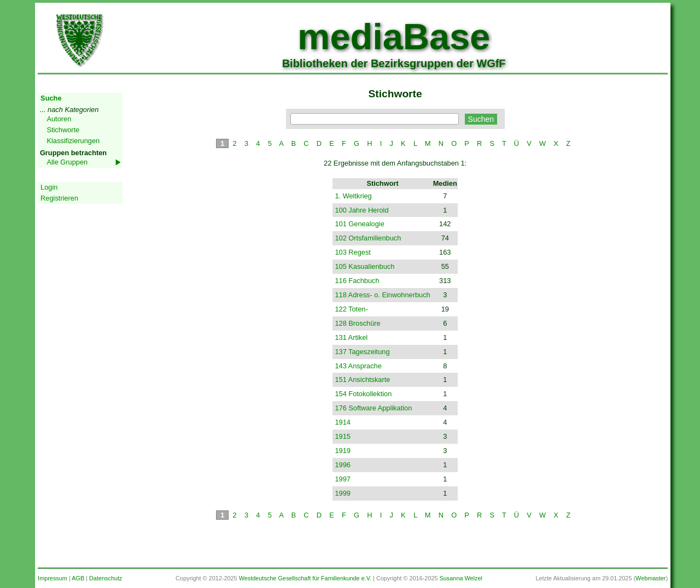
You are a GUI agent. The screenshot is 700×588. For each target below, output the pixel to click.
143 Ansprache (358, 366)
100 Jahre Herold (361, 210)
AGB (78, 578)
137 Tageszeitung (362, 352)
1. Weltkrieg (353, 196)
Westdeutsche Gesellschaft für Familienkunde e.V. (305, 578)
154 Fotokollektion (363, 394)
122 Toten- (351, 309)
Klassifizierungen (73, 141)
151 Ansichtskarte (362, 380)
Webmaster (651, 578)
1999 (342, 493)
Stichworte (63, 130)
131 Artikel (351, 337)
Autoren (59, 119)
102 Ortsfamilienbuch (368, 238)
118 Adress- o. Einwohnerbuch (382, 295)
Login (49, 187)
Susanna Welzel (461, 578)
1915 (342, 436)
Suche (51, 98)
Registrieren (59, 198)
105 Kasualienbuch (364, 266)
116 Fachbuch (357, 281)
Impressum (52, 578)
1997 (342, 479)
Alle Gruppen (67, 162)
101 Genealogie (359, 224)
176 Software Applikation (373, 408)
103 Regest (352, 252)
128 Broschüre (357, 323)
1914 (342, 422)
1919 (342, 451)
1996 (342, 465)
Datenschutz (106, 578)
